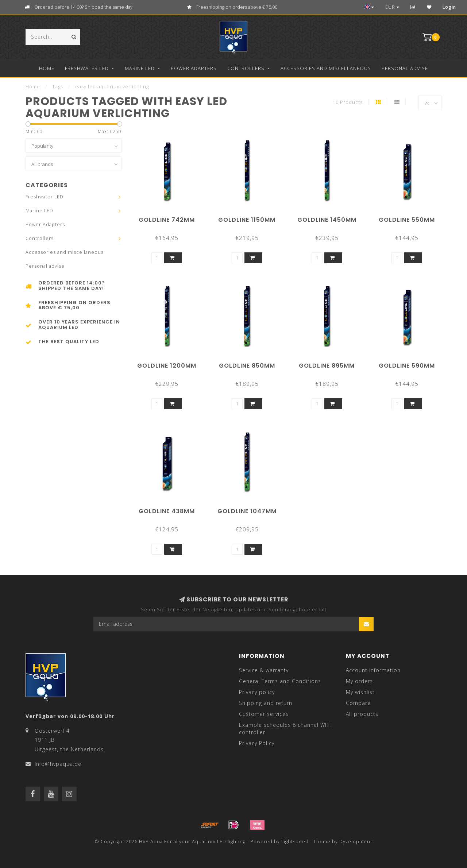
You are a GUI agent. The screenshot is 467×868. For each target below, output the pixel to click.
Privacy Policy (257, 743)
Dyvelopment (356, 842)
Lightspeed (295, 842)
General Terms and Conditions (280, 681)
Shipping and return (266, 703)
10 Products (348, 102)
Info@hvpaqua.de (58, 764)
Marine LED (140, 68)
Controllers (246, 68)
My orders (359, 681)
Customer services (264, 714)
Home (47, 68)
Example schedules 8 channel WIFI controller (285, 728)
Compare (358, 703)
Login (449, 7)
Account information (373, 670)
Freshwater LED (87, 68)
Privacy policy (257, 692)
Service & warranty (264, 670)
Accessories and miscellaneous (326, 68)
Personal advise (405, 68)
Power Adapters (194, 68)
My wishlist (360, 692)
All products (362, 714)
